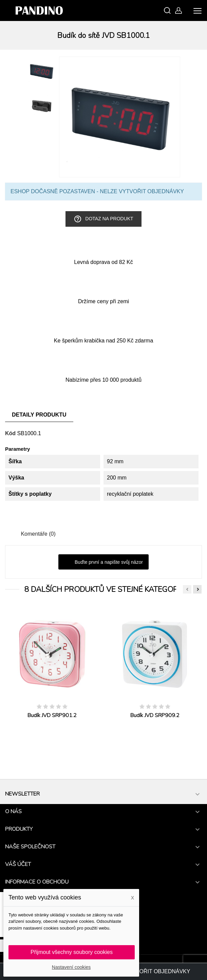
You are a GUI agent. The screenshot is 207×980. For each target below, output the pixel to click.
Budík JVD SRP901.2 (52, 715)
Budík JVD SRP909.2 (155, 715)
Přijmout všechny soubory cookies (72, 952)
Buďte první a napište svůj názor (103, 562)
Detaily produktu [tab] (39, 415)
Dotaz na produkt (103, 219)
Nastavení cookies (71, 967)
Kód (10, 433)
